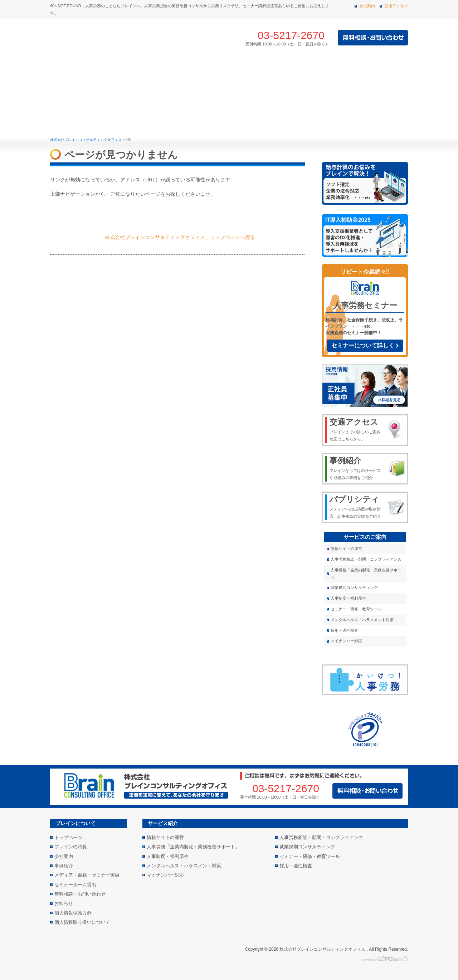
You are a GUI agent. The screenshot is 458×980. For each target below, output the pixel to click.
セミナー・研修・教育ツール (356, 609)
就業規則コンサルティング (354, 587)
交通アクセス (396, 6)
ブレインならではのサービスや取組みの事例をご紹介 (357, 468)
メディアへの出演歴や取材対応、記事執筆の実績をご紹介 (357, 506)
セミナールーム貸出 (75, 885)
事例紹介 (223, 67)
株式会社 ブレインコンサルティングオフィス (129, 38)
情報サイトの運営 (346, 548)
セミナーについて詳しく (363, 345)
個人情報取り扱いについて (82, 922)
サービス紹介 (164, 67)
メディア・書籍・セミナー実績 (359, 67)
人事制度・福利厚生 (348, 598)
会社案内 (367, 6)
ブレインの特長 (106, 67)
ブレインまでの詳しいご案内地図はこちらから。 (357, 429)
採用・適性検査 (344, 630)
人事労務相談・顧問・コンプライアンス (366, 559)
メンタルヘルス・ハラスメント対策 (362, 620)
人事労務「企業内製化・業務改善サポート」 (366, 574)
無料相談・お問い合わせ (80, 894)
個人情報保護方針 (73, 913)
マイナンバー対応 (346, 641)
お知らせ (64, 903)
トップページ (63, 67)
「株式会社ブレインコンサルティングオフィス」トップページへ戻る (177, 237)
